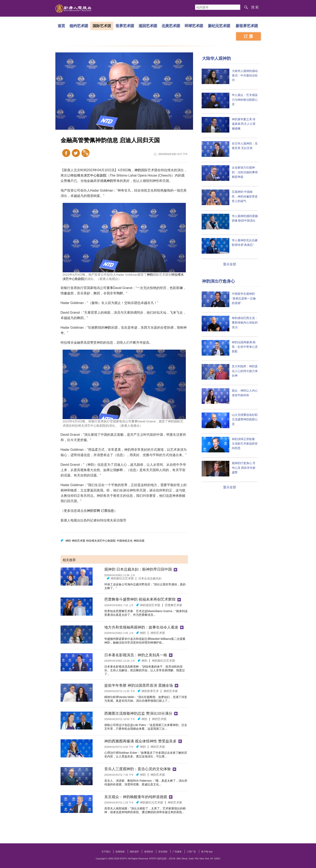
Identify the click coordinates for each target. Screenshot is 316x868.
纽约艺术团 (79, 26)
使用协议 (149, 852)
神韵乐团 (139, 541)
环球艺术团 (194, 26)
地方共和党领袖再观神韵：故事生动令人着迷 (141, 627)
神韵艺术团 (79, 541)
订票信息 (107, 511)
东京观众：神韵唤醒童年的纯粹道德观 (136, 797)
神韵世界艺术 (150, 691)
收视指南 (120, 852)
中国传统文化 (125, 541)
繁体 (86, 153)
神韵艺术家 (171, 691)
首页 (61, 26)
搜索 (255, 7)
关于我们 (106, 852)
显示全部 (230, 264)
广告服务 (177, 852)
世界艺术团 (125, 26)
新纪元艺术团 (219, 26)
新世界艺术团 (247, 26)
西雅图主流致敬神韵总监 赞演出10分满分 (138, 713)
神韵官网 (93, 511)
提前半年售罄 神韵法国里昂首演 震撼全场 (139, 685)
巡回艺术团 (148, 26)
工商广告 (191, 852)
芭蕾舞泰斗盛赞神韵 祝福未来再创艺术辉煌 (140, 599)
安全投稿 (163, 852)
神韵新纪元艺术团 (122, 578)
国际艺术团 (102, 26)
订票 (249, 36)
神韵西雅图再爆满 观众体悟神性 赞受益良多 (140, 741)
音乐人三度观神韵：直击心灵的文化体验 (138, 769)
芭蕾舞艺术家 (174, 605)
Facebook (66, 153)
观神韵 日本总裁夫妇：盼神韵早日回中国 (138, 569)
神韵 (138, 170)
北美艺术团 (171, 26)
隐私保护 (134, 852)
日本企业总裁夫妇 (150, 578)
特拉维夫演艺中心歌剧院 (88, 175)
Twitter (76, 153)
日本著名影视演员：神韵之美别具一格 (136, 655)
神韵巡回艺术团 (150, 605)
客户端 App (207, 852)
